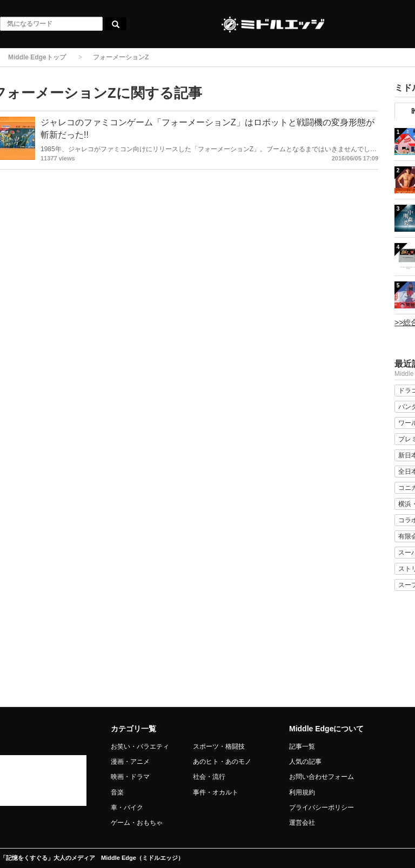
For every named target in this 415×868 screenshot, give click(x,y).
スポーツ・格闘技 (219, 746)
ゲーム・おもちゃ (137, 823)
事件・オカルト (216, 792)
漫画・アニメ (130, 762)
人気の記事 (305, 762)
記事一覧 (302, 746)
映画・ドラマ (130, 777)
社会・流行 (209, 777)
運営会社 (302, 823)
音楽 (117, 792)
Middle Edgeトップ (37, 57)
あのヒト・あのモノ (222, 762)
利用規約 (302, 792)
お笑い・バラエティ (140, 746)
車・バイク (127, 808)
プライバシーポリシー (322, 808)
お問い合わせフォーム (322, 777)
